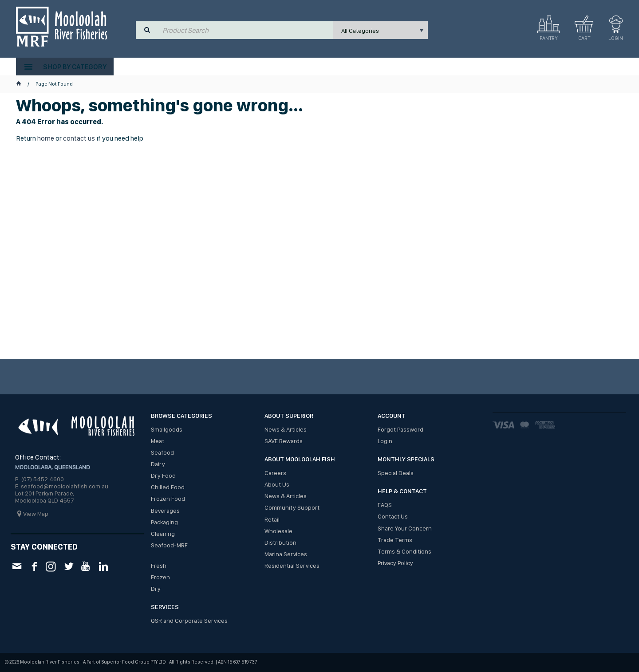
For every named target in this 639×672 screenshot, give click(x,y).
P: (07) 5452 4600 (39, 479)
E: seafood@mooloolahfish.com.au (62, 486)
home (46, 138)
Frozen (160, 577)
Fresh (159, 566)
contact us (79, 138)
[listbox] (381, 30)
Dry (156, 589)
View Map (36, 514)
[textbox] (246, 30)
